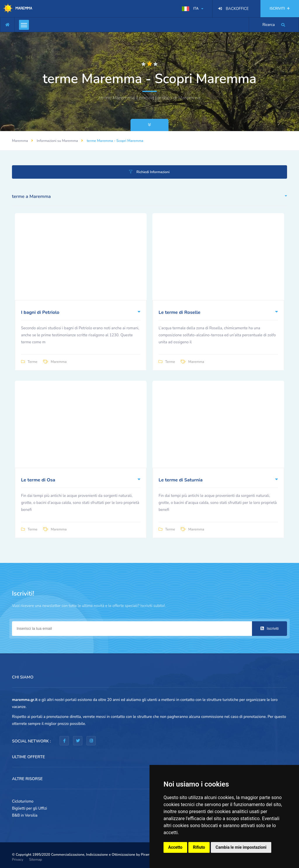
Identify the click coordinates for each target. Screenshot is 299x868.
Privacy (18, 860)
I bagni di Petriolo (40, 312)
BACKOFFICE (237, 9)
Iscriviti (270, 628)
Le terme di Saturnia (181, 480)
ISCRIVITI (280, 8)
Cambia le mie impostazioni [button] (241, 847)
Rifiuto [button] (199, 847)
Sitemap (36, 860)
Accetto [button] (175, 847)
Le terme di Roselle (179, 312)
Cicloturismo (23, 801)
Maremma (20, 141)
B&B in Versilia (25, 815)
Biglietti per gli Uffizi (29, 808)
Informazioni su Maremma (57, 141)
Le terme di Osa (38, 480)
